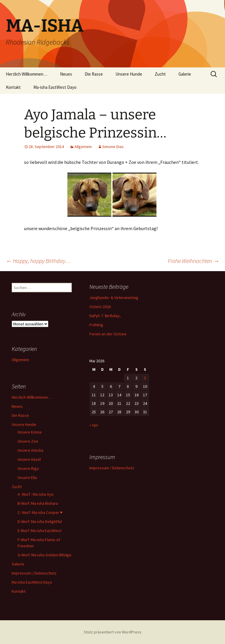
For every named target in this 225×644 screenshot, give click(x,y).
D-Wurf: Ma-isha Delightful (40, 521)
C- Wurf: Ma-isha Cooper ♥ (40, 512)
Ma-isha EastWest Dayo (55, 87)
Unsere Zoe (28, 441)
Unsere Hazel (29, 459)
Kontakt (13, 87)
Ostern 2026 (100, 307)
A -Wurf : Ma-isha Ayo (36, 494)
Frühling (96, 325)
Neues (66, 74)
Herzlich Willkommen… (27, 74)
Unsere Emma (30, 432)
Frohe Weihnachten (194, 261)
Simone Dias (113, 147)
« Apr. (94, 425)
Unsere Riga (28, 468)
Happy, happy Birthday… (38, 261)
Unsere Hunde (129, 74)
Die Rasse (94, 74)
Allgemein (83, 147)
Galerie (185, 74)
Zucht (160, 74)
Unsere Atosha (30, 450)
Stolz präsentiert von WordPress (113, 632)
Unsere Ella (27, 478)
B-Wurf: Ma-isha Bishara (38, 503)
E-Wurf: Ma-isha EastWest (40, 531)
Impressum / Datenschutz (34, 573)
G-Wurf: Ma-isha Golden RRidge (45, 555)
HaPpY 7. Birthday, (105, 316)
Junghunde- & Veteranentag (114, 298)
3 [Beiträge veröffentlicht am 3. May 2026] (145, 378)
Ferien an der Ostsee (108, 334)
